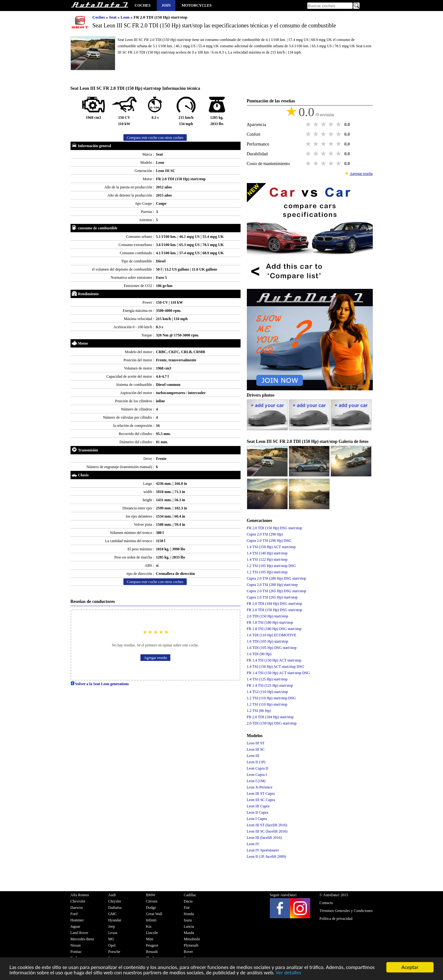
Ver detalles (288, 973)
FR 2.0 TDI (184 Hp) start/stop (270, 717)
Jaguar (75, 926)
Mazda (189, 933)
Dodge (151, 908)
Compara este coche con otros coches (155, 138)
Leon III (253, 756)
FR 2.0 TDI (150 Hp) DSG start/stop (275, 528)
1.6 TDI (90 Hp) (259, 654)
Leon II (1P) (256, 762)
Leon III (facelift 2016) (264, 838)
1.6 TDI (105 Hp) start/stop (267, 641)
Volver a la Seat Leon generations (100, 684)
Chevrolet (78, 901)
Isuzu (188, 920)
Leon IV (253, 844)
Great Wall (154, 914)
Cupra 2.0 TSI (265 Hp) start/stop (272, 597)
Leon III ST (256, 743)
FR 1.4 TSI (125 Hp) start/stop (270, 685)
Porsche (114, 952)
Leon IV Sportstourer (263, 850)
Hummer (77, 920)
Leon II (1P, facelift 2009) (267, 857)
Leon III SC (256, 749)
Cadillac (190, 895)
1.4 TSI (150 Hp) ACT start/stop (271, 547)
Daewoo (77, 908)
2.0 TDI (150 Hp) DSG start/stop (272, 723)
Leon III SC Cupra (261, 800)
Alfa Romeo (80, 895)
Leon (125, 17)
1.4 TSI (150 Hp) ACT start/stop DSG (276, 667)
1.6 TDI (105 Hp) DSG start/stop (272, 648)
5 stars (339, 124)
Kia (149, 926)
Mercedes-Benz (82, 939)
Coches (143, 5)
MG (111, 939)
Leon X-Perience (260, 787)
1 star (309, 124)
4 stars (332, 124)
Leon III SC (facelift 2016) (267, 831)
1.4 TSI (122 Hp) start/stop (267, 559)
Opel (112, 945)
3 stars (324, 124)
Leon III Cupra (258, 806)
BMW (151, 895)
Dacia (188, 901)
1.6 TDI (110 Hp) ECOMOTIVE (272, 635)
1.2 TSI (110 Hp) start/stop (267, 704)
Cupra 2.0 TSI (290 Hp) (265, 534)
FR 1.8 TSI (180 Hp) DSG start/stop (274, 629)
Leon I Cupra (257, 819)
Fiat (187, 908)
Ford (74, 914)
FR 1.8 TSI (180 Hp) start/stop (270, 622)
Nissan (76, 945)
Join (166, 5)
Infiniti (151, 920)
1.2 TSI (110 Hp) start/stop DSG (271, 698)
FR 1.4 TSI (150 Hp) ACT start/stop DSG (278, 673)
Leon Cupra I (257, 775)
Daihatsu (115, 908)
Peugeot (152, 945)
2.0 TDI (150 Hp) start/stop (267, 616)
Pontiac (76, 952)
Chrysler (115, 901)
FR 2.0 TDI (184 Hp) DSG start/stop (275, 604)
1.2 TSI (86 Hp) (259, 711)
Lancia (189, 926)
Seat (113, 17)
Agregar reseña (155, 658)
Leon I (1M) (256, 781)
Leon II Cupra (258, 812)
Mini (150, 939)
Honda (189, 914)
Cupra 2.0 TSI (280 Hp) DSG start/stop (277, 578)
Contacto (326, 903)
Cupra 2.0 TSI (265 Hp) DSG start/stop (277, 591)
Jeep (112, 926)
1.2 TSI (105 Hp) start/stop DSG (271, 566)
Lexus (113, 933)
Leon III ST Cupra (261, 794)
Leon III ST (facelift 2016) (267, 825)
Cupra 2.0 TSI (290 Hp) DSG (269, 541)
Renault (152, 952)
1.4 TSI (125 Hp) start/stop (267, 679)
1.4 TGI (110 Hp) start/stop (267, 692)
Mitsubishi (192, 939)
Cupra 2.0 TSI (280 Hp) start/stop (272, 585)
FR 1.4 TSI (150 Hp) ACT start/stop (274, 660)
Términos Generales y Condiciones (346, 911)
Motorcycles (197, 5)
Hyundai (115, 920)
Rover (188, 952)
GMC (113, 914)
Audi (112, 895)
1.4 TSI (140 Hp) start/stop (267, 553)
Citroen (152, 901)
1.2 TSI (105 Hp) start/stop (267, 572)
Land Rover (80, 933)
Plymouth (191, 945)
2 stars (316, 124)
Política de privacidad (336, 919)
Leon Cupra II (258, 768)
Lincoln (152, 933)
